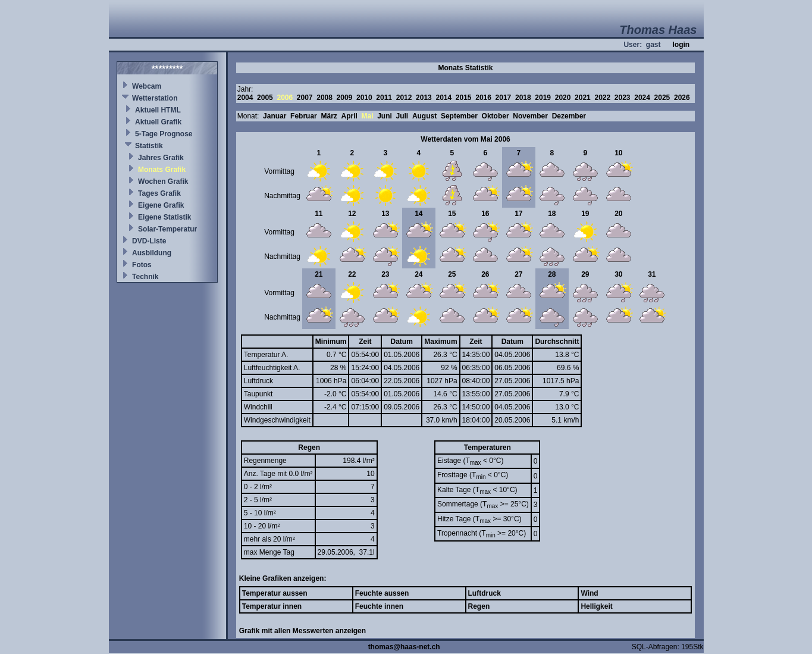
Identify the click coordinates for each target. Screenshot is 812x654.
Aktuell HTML (158, 110)
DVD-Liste (149, 241)
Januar (275, 116)
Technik (145, 277)
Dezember (569, 116)
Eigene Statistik (164, 217)
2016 (483, 98)
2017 (504, 98)
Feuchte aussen (382, 593)
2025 (662, 98)
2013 (424, 98)
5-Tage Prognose (164, 134)
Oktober (496, 116)
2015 (464, 98)
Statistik (149, 146)
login (681, 45)
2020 (563, 98)
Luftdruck (485, 593)
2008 (325, 98)
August (424, 116)
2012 (404, 98)
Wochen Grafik (163, 182)
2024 (642, 98)
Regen (479, 606)
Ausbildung (152, 253)
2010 (364, 98)
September (459, 116)
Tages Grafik (159, 193)
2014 (443, 98)
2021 (583, 98)
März (329, 116)
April (349, 116)
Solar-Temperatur (167, 229)
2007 (305, 98)
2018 (523, 98)
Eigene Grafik (161, 205)
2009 (345, 98)
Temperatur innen (272, 606)
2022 (602, 98)
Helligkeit (596, 606)
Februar (304, 116)
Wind (589, 593)
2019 (543, 98)
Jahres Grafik (161, 158)
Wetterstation (155, 98)
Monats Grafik (162, 170)
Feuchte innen (379, 606)
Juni (385, 116)
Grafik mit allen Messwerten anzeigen (302, 631)
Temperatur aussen (275, 593)
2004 (245, 98)
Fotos (142, 265)
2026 (682, 98)
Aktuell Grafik (158, 122)
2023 (623, 98)
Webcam (147, 86)
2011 (384, 98)
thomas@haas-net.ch (404, 647)
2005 (265, 98)
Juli (402, 116)
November (530, 116)
